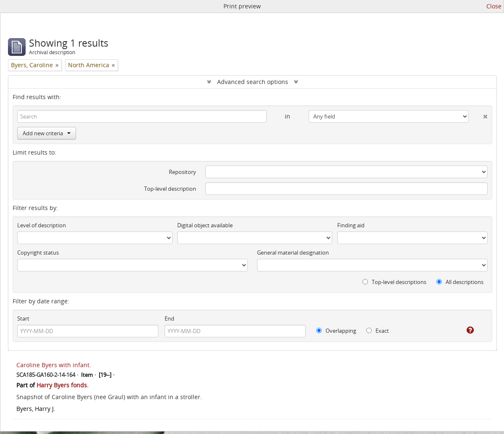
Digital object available (205, 225)
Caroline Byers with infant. (54, 365)
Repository (182, 172)
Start (23, 318)
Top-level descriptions (394, 282)
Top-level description (170, 189)
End (169, 318)
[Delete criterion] (478, 115)
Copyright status (38, 253)
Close (494, 6)
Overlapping (336, 331)
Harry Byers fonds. (63, 385)
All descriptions (460, 282)
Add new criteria (47, 133)
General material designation (293, 253)
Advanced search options (253, 82)
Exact (378, 331)
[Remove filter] (57, 65)
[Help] (464, 330)
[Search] (142, 116)
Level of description (42, 225)
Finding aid (351, 225)
